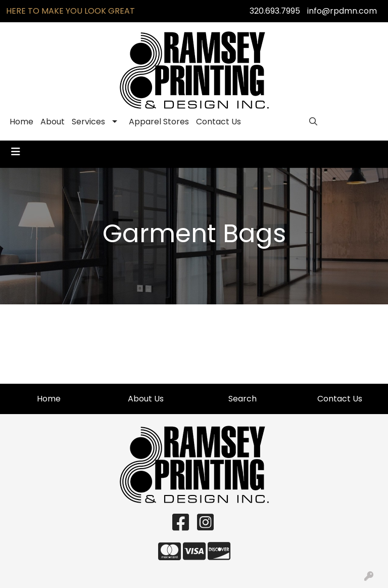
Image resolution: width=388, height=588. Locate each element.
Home (21, 122)
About (53, 122)
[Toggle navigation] (16, 152)
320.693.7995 (275, 11)
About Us (146, 399)
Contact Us (219, 122)
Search (243, 399)
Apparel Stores (159, 122)
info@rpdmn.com (342, 11)
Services (88, 122)
